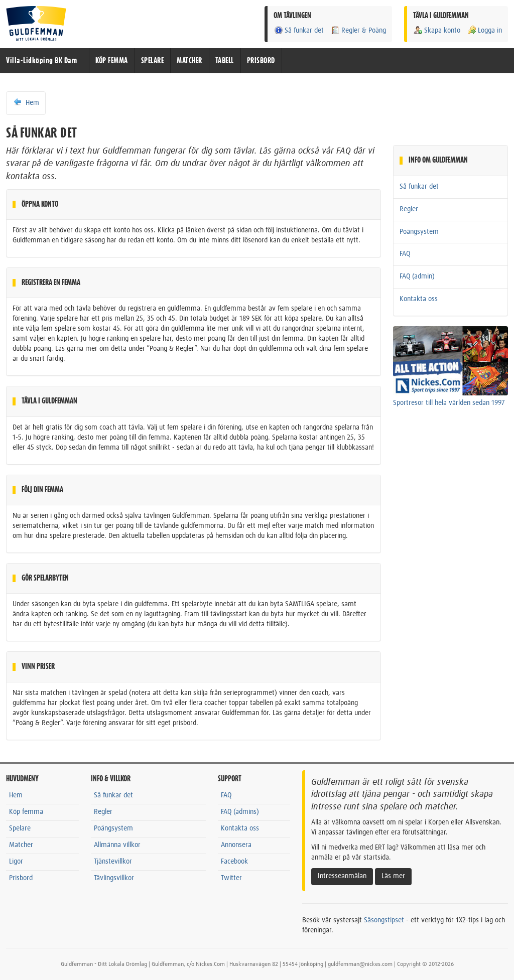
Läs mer (393, 876)
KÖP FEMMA (112, 61)
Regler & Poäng (358, 30)
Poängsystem (419, 232)
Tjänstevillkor (113, 862)
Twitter (231, 878)
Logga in (484, 30)
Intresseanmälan (342, 876)
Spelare (20, 828)
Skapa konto (437, 30)
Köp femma (26, 812)
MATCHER (189, 61)
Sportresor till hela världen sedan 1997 (449, 403)
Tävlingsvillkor (114, 878)
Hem (26, 102)
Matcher (21, 845)
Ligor (16, 862)
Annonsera (236, 845)
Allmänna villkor (117, 845)
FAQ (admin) (417, 276)
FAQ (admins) (240, 812)
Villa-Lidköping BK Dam (41, 61)
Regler (409, 209)
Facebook (234, 862)
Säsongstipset (384, 920)
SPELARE (153, 61)
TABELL (225, 61)
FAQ (405, 254)
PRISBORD (261, 61)
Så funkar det (299, 30)
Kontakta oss (419, 299)
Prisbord (21, 878)
